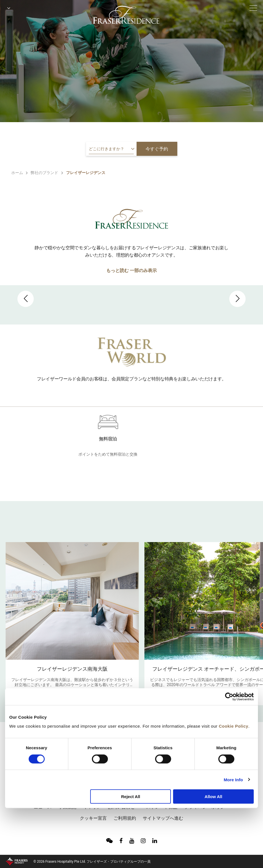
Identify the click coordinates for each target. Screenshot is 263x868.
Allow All (213, 797)
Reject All (131, 797)
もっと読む (117, 270)
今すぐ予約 (157, 149)
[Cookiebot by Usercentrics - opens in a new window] (229, 697)
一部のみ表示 (143, 270)
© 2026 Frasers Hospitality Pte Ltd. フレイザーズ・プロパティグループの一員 (92, 862)
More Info (233, 779)
